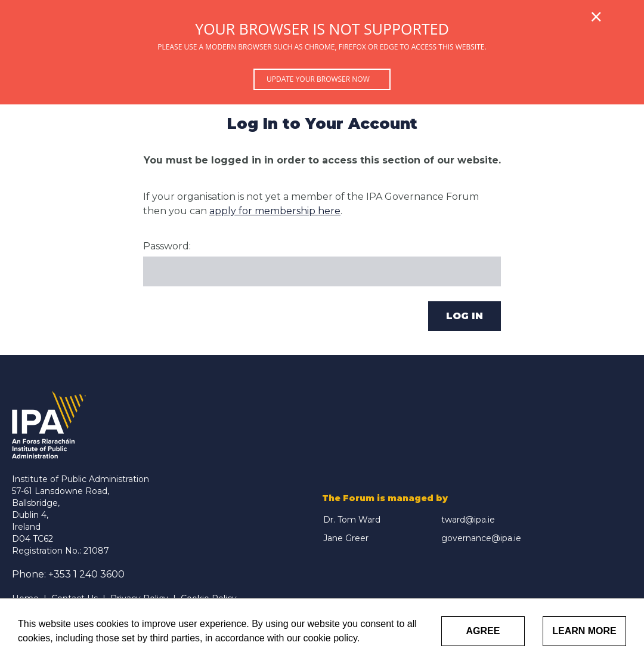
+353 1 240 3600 (86, 574)
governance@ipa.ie (481, 538)
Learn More (584, 631)
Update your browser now (318, 79)
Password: (167, 246)
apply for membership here (275, 211)
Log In (465, 316)
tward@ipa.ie (468, 520)
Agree (483, 631)
